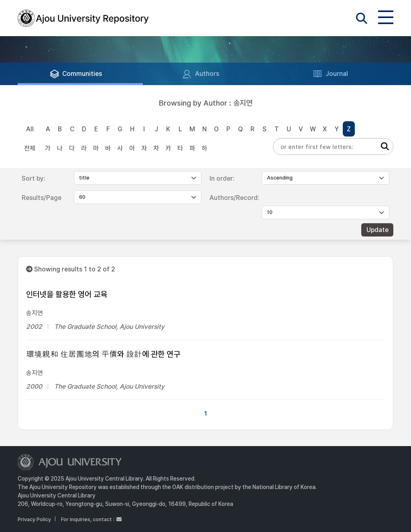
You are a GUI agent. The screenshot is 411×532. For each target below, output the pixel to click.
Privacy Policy (34, 519)
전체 (30, 148)
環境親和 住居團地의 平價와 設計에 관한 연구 (103, 354)
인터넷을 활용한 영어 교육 (67, 294)
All (30, 129)
